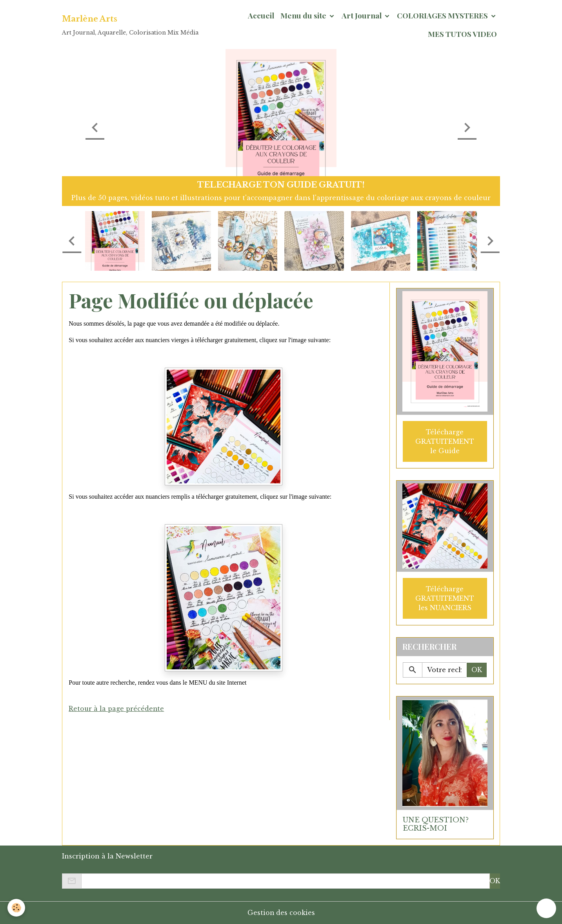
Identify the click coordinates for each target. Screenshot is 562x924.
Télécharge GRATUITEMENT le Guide (445, 441)
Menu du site (304, 15)
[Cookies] (17, 908)
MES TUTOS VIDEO (462, 34)
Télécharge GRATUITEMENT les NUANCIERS (445, 598)
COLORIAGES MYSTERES (443, 15)
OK (477, 670)
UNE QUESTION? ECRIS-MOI (436, 824)
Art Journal (362, 15)
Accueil (261, 15)
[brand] (130, 25)
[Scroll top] (546, 908)
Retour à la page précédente (117, 709)
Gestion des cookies (281, 912)
